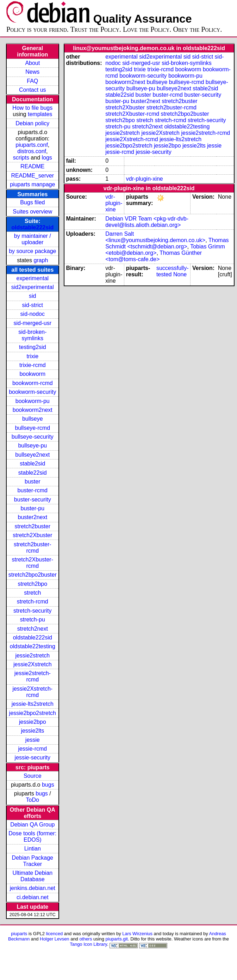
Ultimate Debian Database (32, 876)
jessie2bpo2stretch (33, 713)
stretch (32, 593)
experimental (32, 278)
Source (33, 776)
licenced (55, 934)
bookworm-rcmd (33, 383)
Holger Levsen (55, 939)
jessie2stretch (32, 656)
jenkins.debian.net (33, 888)
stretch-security (32, 611)
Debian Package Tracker (33, 861)
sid (32, 296)
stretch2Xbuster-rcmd (33, 563)
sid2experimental (33, 287)
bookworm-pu (33, 401)
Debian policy (32, 123)
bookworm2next (33, 410)
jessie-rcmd (32, 749)
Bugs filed (32, 202)
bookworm (32, 374)
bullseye (33, 419)
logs (47, 158)
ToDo (33, 800)
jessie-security (33, 757)
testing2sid (33, 347)
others (86, 939)
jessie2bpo (33, 722)
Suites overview (32, 212)
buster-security (33, 500)
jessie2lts (32, 731)
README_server (32, 176)
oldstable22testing (33, 646)
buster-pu (32, 508)
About (32, 63)
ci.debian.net (33, 897)
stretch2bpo (32, 584)
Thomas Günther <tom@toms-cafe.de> (154, 256)
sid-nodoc (33, 314)
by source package (32, 251)
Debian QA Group (32, 825)
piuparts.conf (32, 145)
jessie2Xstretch (33, 664)
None (180, 274)
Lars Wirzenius (137, 934)
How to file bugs (32, 108)
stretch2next (33, 629)
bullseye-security (33, 437)
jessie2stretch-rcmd (33, 676)
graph (41, 260)
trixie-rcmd (33, 365)
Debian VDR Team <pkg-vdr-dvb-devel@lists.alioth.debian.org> (147, 222)
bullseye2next (32, 455)
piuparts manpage (32, 184)
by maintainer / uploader (33, 239)
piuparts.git (117, 939)
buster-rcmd (33, 490)
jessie (33, 740)
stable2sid (32, 464)
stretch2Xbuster (32, 535)
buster (32, 482)
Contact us (32, 90)
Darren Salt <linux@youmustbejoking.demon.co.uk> (155, 237)
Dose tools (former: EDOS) (32, 837)
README (32, 166)
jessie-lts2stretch (33, 704)
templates (40, 114)
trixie (32, 356)
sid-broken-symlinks (32, 335)
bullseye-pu (32, 446)
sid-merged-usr (32, 323)
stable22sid (33, 473)
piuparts (19, 934)
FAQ (32, 81)
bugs (48, 785)
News (32, 72)
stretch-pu (33, 620)
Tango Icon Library (88, 944)
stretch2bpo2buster (33, 575)
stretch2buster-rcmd (33, 548)
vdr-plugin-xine (145, 179)
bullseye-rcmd (32, 428)
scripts (21, 158)
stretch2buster (33, 526)
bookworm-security (32, 392)
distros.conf (32, 151)
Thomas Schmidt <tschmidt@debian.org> (167, 243)
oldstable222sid (32, 227)
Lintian (33, 849)
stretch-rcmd (33, 602)
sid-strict (33, 305)
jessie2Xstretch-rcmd (32, 692)
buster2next (32, 517)
